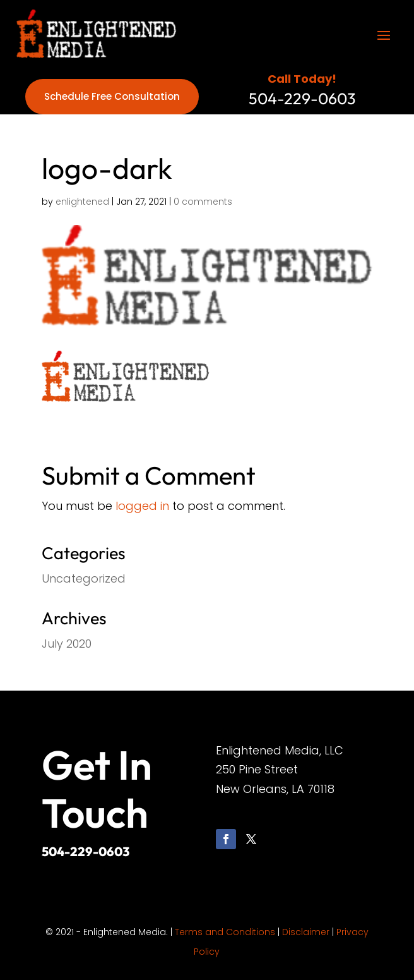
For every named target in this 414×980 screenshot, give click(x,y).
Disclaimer (306, 932)
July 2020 (67, 644)
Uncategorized (84, 578)
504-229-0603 (86, 851)
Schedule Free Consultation (112, 96)
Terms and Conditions (225, 932)
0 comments (203, 202)
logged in (142, 506)
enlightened (82, 202)
